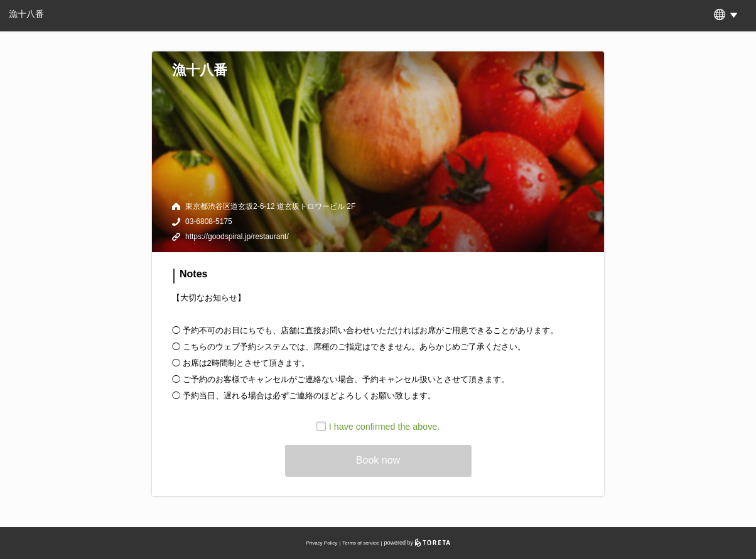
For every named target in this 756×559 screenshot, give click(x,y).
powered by (417, 543)
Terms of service (360, 543)
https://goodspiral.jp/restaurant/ (237, 237)
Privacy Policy (321, 543)
